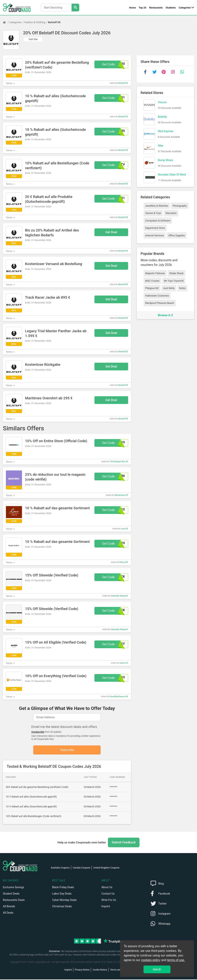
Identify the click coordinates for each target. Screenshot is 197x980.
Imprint (106, 907)
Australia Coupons (60, 868)
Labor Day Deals (62, 894)
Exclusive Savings (13, 888)
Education (171, 213)
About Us (107, 888)
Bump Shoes (166, 160)
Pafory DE (124, 562)
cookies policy (151, 960)
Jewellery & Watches (157, 206)
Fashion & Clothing (35, 22)
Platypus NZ (152, 288)
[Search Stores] (75, 8)
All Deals (8, 913)
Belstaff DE (54, 22)
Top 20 (143, 8)
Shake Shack (176, 273)
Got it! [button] (157, 969)
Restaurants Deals (14, 901)
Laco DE (124, 529)
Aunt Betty (169, 288)
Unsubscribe (38, 732)
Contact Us (108, 894)
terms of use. (176, 960)
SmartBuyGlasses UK (119, 697)
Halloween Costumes (157, 296)
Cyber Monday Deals (64, 901)
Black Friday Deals (63, 888)
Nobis (182, 288)
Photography (180, 206)
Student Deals (11, 894)
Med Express (166, 131)
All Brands (9, 907)
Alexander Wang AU (119, 596)
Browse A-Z (165, 315)
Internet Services (155, 235)
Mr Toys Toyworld (174, 281)
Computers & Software (158, 221)
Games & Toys (153, 213)
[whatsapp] (182, 72)
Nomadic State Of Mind (172, 175)
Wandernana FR (121, 495)
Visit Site (33, 39)
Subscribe (67, 750)
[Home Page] (6, 22)
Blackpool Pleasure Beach (160, 303)
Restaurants (156, 8)
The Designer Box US (119, 462)
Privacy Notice (82, 970)
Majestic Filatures (155, 273)
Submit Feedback (124, 843)
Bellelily (162, 117)
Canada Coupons (81, 868)
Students (171, 8)
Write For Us (109, 901)
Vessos (162, 102)
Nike (161, 146)
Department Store (155, 228)
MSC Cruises (152, 281)
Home (132, 8)
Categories (185, 8)
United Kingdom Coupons (106, 868)
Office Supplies (177, 235)
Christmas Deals (62, 907)
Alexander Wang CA (119, 629)
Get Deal (111, 232)
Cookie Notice (100, 970)
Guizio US (124, 663)
